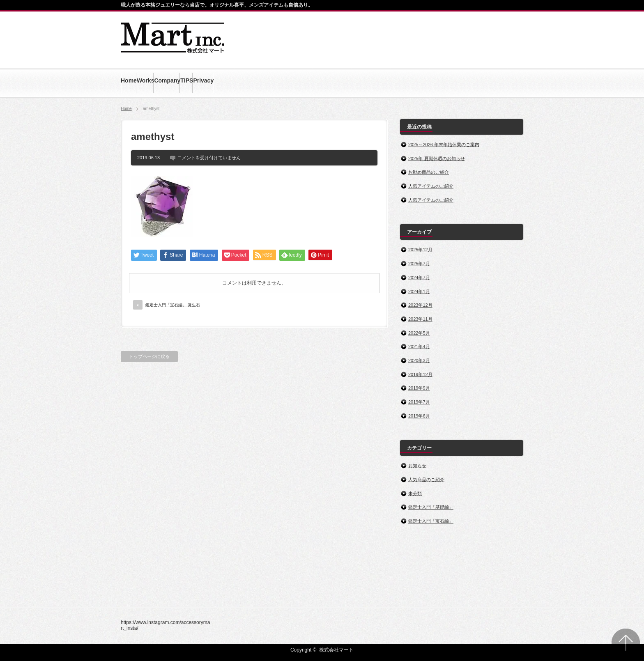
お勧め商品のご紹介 (429, 172)
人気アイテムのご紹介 (431, 186)
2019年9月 (419, 388)
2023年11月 (420, 319)
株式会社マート (336, 650)
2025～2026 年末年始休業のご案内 (444, 145)
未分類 (415, 493)
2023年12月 (420, 305)
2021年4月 (419, 347)
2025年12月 (420, 250)
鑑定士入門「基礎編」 (431, 507)
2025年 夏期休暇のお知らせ (437, 158)
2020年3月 (419, 360)
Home (126, 109)
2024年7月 (419, 278)
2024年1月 (419, 291)
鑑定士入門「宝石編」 (431, 521)
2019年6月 (419, 416)
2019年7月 (419, 402)
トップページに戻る (149, 356)
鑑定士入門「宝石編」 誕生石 (173, 305)
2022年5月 (419, 333)
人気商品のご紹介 (426, 480)
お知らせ (417, 466)
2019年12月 (420, 374)
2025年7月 (419, 264)
